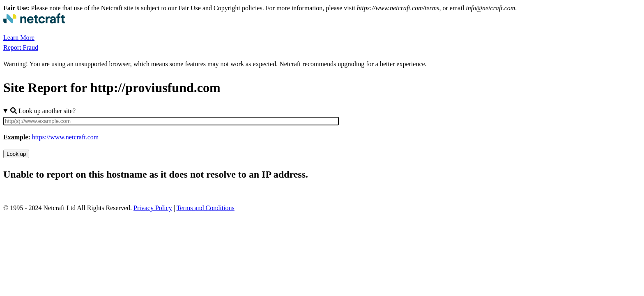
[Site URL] (171, 121)
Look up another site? (43, 111)
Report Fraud (21, 47)
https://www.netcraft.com (65, 137)
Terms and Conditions (206, 208)
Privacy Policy (153, 208)
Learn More (19, 38)
